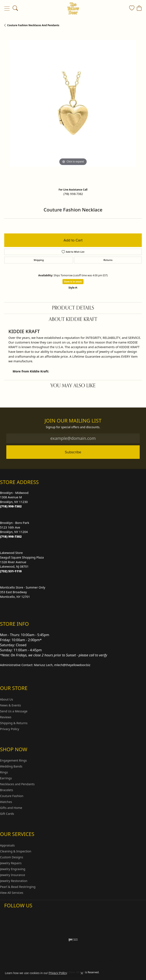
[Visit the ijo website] (73, 940)
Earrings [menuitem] (6, 778)
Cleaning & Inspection (16, 851)
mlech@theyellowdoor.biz (72, 665)
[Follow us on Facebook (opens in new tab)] (19, 914)
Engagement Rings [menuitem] (13, 760)
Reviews (6, 717)
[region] (73, 109)
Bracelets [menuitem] (7, 790)
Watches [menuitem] (6, 802)
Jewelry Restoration (14, 881)
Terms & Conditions (77, 961)
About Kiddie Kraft (73, 319)
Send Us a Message (14, 711)
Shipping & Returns (14, 723)
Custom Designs (12, 857)
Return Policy (31, 961)
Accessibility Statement (108, 961)
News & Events (10, 705)
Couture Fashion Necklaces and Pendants (33, 25)
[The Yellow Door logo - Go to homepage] (73, 8)
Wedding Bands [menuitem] (11, 766)
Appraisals (7, 845)
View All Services (12, 893)
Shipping (39, 260)
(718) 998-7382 (73, 194)
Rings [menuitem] (4, 772)
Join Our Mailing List (73, 421)
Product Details (73, 308)
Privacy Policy (10, 729)
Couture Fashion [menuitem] (12, 796)
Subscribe (73, 452)
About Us (7, 699)
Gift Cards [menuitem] (7, 814)
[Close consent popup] (82, 973)
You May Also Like (73, 386)
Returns (108, 260)
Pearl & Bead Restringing (18, 887)
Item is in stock (73, 281)
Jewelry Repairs (11, 863)
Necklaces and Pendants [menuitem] (17, 784)
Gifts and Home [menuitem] (11, 808)
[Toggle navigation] (7, 8)
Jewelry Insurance (13, 875)
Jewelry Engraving (13, 869)
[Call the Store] (11, 506)
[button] (15, 8)
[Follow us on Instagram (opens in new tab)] (8, 914)
